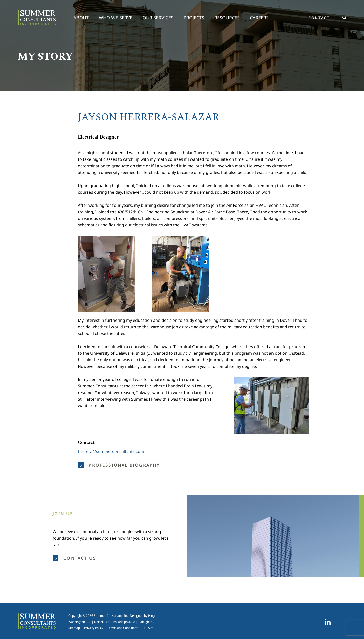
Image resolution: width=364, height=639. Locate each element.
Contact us (74, 558)
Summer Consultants (37, 18)
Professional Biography (119, 465)
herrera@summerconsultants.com (111, 451)
